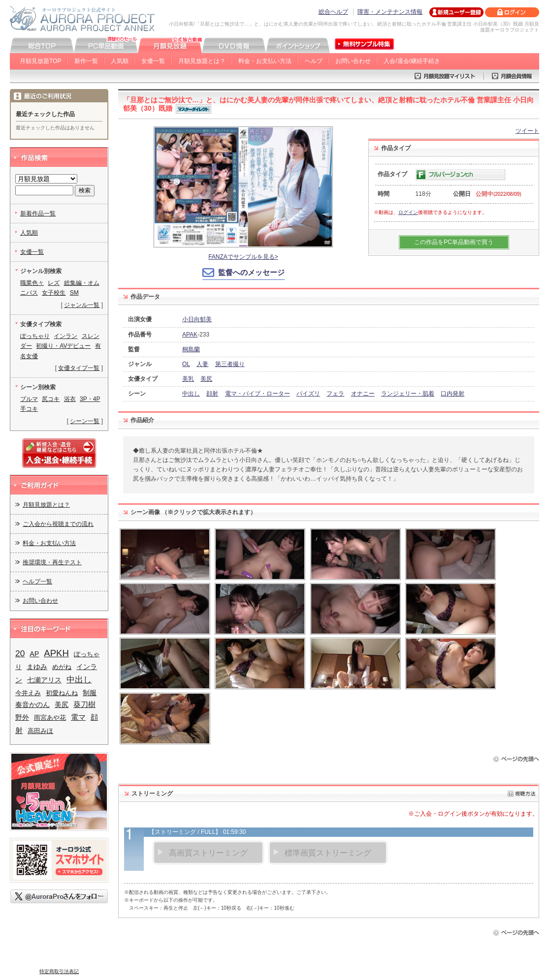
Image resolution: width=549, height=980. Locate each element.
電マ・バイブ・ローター (258, 394)
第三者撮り (230, 364)
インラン (65, 336)
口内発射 (452, 394)
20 (20, 653)
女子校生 (54, 293)
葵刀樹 (84, 704)
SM (74, 293)
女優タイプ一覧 (79, 368)
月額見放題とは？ (202, 61)
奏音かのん (32, 705)
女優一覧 (153, 61)
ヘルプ (314, 61)
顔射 (212, 394)
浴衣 (70, 399)
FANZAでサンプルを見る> (243, 257)
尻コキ (51, 399)
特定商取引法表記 (59, 971)
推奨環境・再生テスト (52, 562)
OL (186, 364)
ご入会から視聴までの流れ (58, 524)
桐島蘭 (191, 349)
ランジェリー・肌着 (408, 394)
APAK (190, 335)
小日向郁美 (197, 319)
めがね (62, 667)
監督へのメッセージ (251, 272)
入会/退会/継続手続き (412, 61)
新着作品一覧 (38, 214)
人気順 (120, 61)
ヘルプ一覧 (37, 582)
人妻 (202, 364)
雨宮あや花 (50, 718)
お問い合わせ (353, 61)
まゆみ (37, 667)
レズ (54, 283)
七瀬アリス (44, 680)
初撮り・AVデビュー (63, 346)
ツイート (527, 131)
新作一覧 (86, 61)
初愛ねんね (62, 693)
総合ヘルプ (333, 12)
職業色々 (32, 283)
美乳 (188, 379)
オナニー (363, 394)
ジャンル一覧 (82, 305)
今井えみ (28, 693)
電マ (78, 717)
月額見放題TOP (40, 61)
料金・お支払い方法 (265, 61)
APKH (56, 653)
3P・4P (90, 399)
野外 (22, 717)
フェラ (335, 394)
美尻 (206, 379)
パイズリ (308, 394)
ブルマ (29, 399)
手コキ (29, 409)
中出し (191, 394)
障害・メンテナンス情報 (390, 12)
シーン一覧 (85, 421)
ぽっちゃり (35, 336)
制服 (90, 693)
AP (34, 654)
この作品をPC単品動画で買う (454, 242)
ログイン (408, 212)
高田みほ (40, 731)
